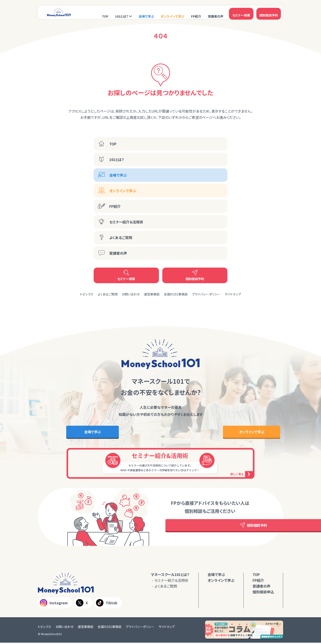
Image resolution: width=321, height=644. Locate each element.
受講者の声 (216, 13)
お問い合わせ (131, 294)
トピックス (87, 294)
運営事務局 (152, 294)
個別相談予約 (269, 12)
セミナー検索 (241, 12)
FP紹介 (196, 13)
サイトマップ (233, 294)
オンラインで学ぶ (173, 13)
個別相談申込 (263, 593)
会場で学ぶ (146, 13)
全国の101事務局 (176, 294)
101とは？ (122, 13)
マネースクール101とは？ (170, 576)
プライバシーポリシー (206, 294)
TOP (105, 13)
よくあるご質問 (121, 237)
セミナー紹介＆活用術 (126, 222)
